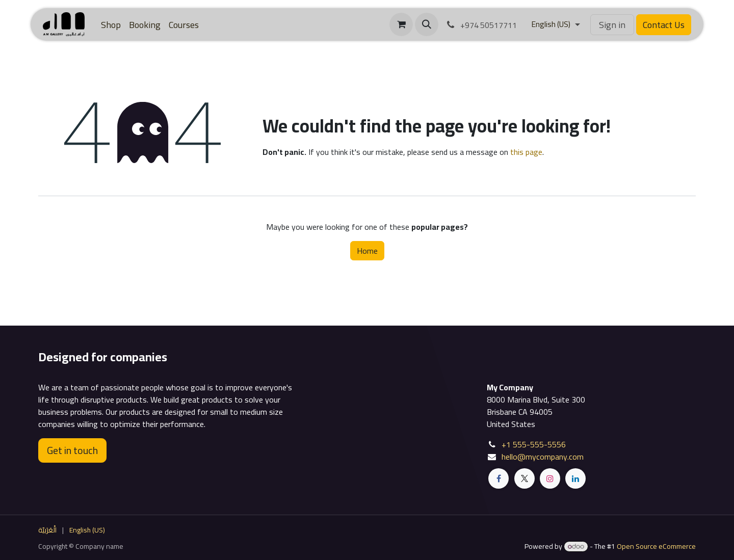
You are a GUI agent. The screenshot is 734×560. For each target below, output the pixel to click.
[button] (427, 24)
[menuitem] (111, 25)
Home (367, 251)
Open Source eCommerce (656, 546)
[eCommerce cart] (401, 24)
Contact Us (664, 25)
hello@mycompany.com (543, 457)
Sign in (612, 25)
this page (526, 152)
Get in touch (72, 450)
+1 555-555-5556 (534, 444)
